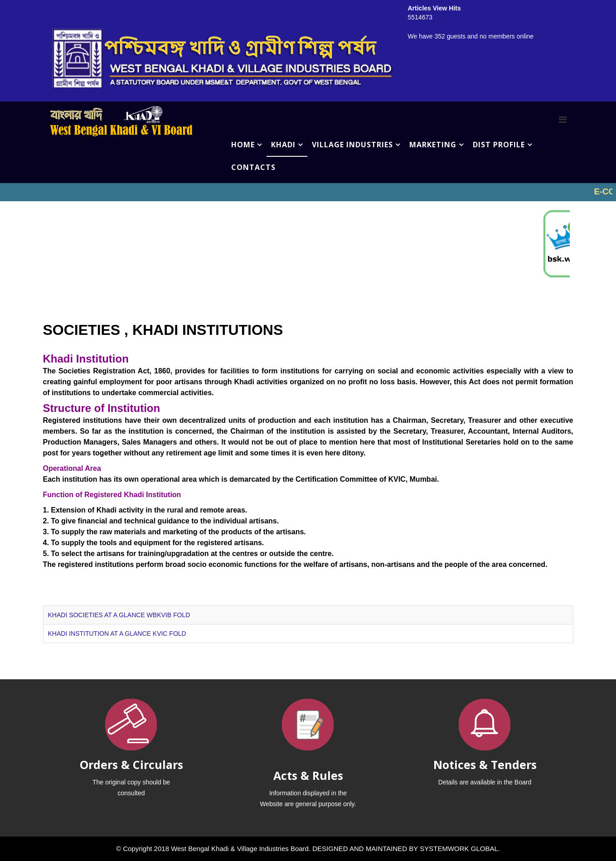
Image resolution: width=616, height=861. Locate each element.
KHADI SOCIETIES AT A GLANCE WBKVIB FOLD (119, 615)
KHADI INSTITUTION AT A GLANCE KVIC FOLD (117, 634)
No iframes (308, 192)
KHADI (283, 145)
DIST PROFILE (499, 145)
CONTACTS (253, 167)
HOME (243, 145)
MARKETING (433, 145)
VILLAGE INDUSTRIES (352, 145)
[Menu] (563, 120)
